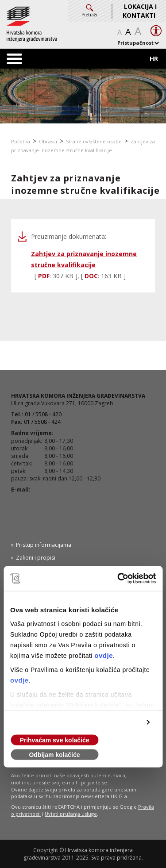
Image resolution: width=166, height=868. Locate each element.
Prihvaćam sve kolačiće (54, 740)
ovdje (104, 655)
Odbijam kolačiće (54, 755)
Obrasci (48, 141)
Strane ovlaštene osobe (94, 141)
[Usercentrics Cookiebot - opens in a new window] (118, 579)
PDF (44, 276)
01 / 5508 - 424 (42, 422)
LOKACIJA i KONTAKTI (140, 11)
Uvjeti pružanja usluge (71, 814)
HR (154, 59)
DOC (91, 276)
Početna (21, 141)
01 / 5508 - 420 (43, 414)
